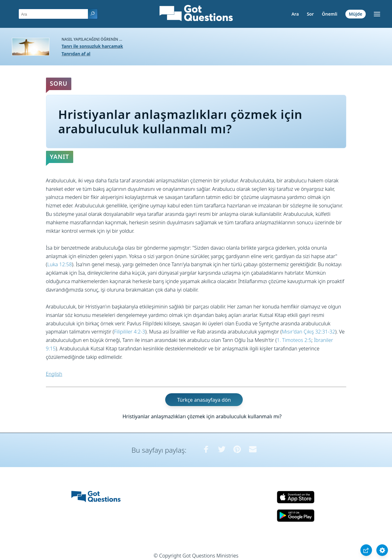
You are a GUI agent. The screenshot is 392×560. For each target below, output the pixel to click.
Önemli (330, 14)
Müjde (356, 14)
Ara (295, 14)
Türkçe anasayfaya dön (204, 400)
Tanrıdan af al (76, 54)
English (54, 374)
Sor (310, 14)
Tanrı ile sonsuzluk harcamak (92, 46)
